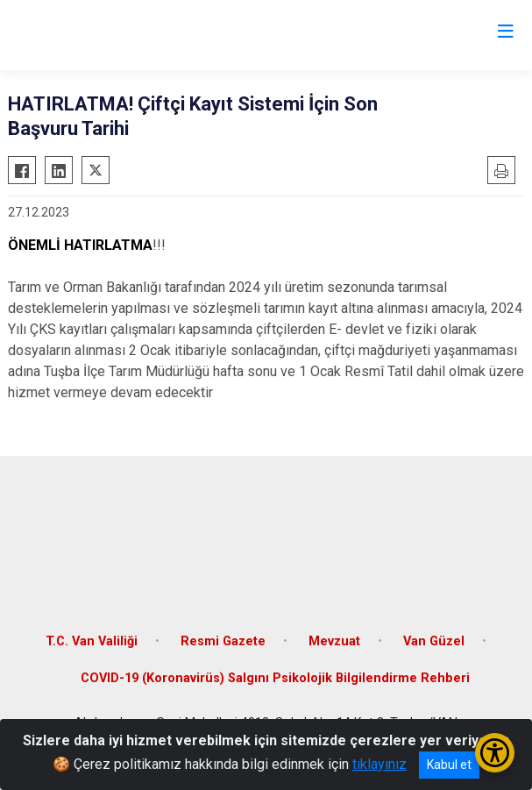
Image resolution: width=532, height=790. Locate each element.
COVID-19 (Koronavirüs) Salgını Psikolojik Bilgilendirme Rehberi (275, 678)
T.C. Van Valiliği (92, 641)
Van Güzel (434, 641)
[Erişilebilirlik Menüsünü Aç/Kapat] (495, 753)
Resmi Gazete (223, 641)
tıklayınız (379, 764)
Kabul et (449, 765)
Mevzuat (334, 641)
